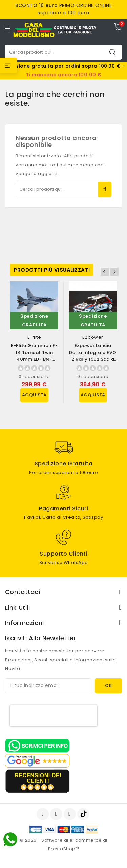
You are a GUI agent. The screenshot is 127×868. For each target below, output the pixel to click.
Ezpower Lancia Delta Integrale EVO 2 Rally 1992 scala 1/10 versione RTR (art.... (93, 359)
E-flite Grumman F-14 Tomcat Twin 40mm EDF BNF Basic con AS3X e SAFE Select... (34, 359)
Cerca (112, 52)
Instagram (71, 814)
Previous (105, 272)
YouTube (57, 814)
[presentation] (54, 716)
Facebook (43, 814)
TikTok (84, 814)
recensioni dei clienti (38, 778)
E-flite (34, 337)
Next (114, 272)
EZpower (93, 337)
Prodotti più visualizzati (52, 270)
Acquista (34, 395)
